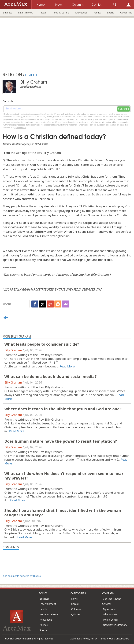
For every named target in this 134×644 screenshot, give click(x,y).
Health (42, 13)
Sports (111, 13)
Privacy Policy (90, 639)
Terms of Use (106, 639)
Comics (75, 604)
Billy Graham (13, 350)
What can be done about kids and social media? (51, 376)
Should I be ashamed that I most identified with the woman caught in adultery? (63, 513)
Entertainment (25, 13)
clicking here (21, 128)
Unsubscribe (122, 639)
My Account (110, 609)
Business (8, 13)
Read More (67, 366)
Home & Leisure (61, 13)
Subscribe (124, 109)
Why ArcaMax (111, 614)
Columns (76, 609)
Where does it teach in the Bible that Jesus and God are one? (63, 409)
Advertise (75, 639)
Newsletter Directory (115, 625)
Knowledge (81, 13)
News (74, 599)
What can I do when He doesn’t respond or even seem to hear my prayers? (64, 476)
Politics (97, 13)
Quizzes (76, 614)
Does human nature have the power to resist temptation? (61, 441)
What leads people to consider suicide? (42, 344)
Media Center (111, 620)
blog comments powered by (22, 576)
